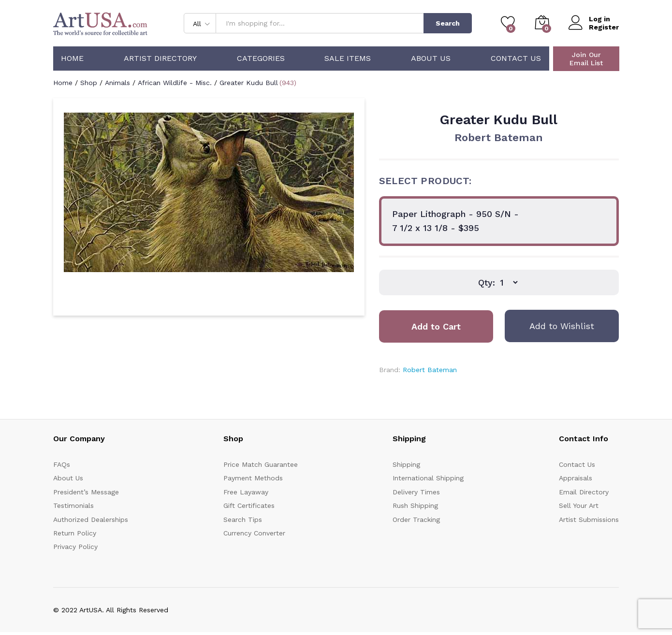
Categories (261, 58)
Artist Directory (160, 58)
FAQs (62, 464)
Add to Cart (436, 326)
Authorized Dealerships (91, 520)
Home (72, 58)
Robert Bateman (499, 137)
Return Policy (75, 533)
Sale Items (348, 58)
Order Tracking (416, 520)
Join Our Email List (586, 59)
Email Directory (584, 492)
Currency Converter (254, 533)
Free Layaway (246, 492)
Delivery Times (416, 492)
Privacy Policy (75, 547)
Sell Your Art (579, 505)
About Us (431, 58)
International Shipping (428, 478)
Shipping (406, 464)
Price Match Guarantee (261, 464)
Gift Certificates (249, 505)
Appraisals (576, 478)
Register (604, 27)
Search (448, 23)
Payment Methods (253, 478)
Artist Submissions (589, 520)
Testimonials (73, 505)
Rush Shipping (415, 505)
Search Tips (243, 520)
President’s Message (86, 492)
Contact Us (516, 58)
